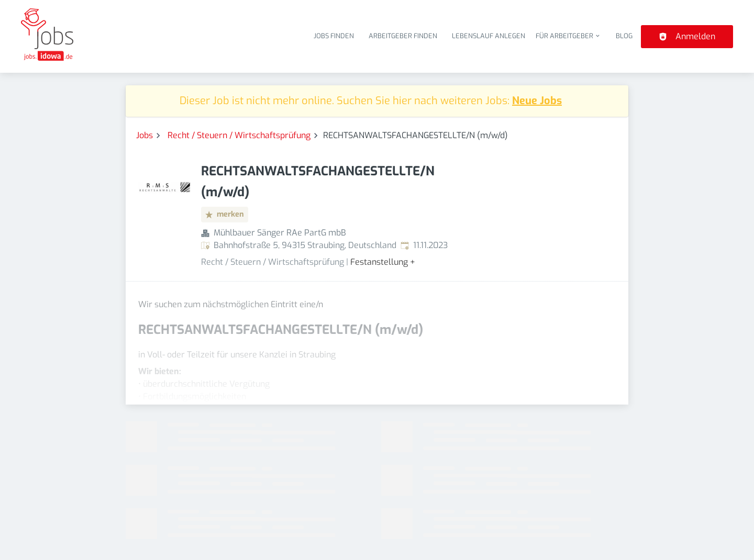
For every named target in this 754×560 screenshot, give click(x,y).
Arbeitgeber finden (403, 36)
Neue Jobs (537, 101)
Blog (624, 36)
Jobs (145, 135)
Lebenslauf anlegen (489, 36)
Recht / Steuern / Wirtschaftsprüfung (239, 135)
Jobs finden (334, 36)
